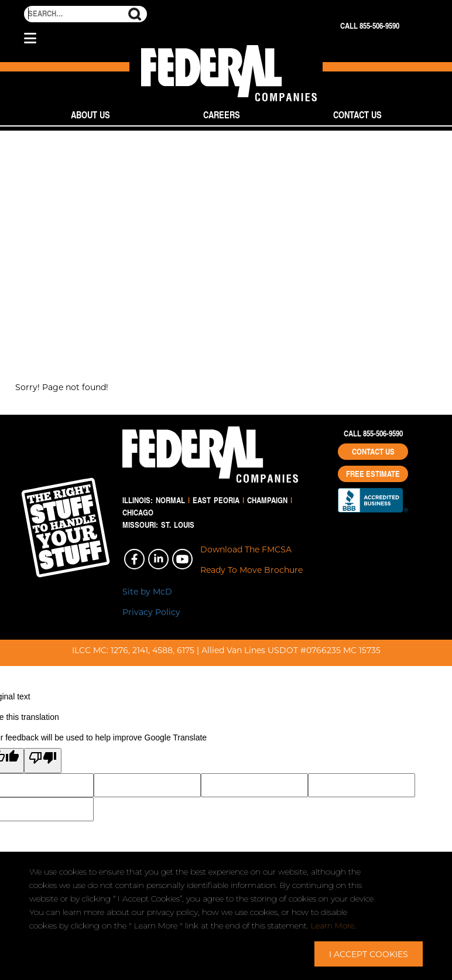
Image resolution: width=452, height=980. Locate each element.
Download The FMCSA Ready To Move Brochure (251, 559)
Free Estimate (373, 474)
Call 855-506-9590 (370, 26)
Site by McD (147, 591)
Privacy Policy (151, 612)
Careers (222, 115)
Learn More (333, 926)
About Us (90, 115)
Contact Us (357, 115)
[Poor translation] (43, 761)
